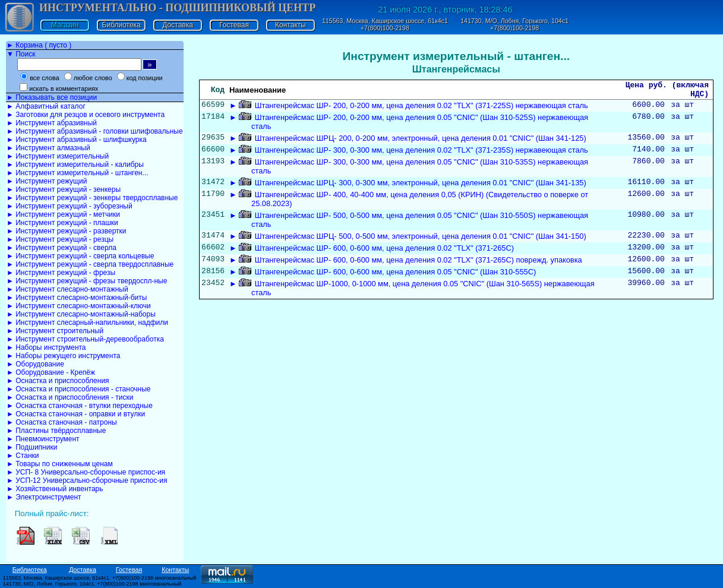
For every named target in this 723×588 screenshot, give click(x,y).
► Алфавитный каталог (46, 106)
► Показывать (52, 97)
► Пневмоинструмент (43, 439)
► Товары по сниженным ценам (60, 464)
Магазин (65, 25)
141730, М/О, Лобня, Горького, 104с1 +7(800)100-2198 (514, 24)
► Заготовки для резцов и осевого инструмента (86, 115)
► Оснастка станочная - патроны (62, 422)
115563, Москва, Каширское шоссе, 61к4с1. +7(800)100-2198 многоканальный (100, 578)
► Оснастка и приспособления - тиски (70, 397)
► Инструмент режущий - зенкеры (64, 189)
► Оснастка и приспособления (58, 381)
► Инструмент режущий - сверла (61, 248)
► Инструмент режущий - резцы (60, 239)
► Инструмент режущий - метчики (63, 214)
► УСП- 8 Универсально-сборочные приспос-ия (86, 472)
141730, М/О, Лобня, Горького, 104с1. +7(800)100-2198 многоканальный (92, 584)
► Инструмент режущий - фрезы (61, 273)
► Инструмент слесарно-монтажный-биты (77, 298)
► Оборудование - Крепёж (51, 372)
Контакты (291, 25)
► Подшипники (32, 447)
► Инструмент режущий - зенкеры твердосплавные (92, 198)
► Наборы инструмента (46, 347)
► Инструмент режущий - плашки (62, 223)
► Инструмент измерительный (58, 156)
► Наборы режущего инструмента (63, 356)
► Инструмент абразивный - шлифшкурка (77, 140)
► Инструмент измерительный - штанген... (77, 173)
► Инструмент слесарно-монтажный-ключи (79, 306)
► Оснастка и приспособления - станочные (79, 389)
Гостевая (234, 25)
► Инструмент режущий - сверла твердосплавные (90, 264)
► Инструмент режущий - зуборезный (70, 206)
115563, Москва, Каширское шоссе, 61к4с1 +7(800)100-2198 (385, 24)
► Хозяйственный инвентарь (55, 489)
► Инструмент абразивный (52, 123)
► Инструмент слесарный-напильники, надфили (87, 323)
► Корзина (39, 45)
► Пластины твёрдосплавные (56, 431)
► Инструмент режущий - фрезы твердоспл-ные (87, 281)
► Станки (23, 456)
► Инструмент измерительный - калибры (75, 165)
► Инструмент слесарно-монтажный (67, 289)
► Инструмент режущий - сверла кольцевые (80, 256)
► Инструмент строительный (55, 331)
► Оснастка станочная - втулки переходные (80, 406)
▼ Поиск (21, 54)
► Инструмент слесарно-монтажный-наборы (81, 314)
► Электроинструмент (44, 497)
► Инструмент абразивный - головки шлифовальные (95, 131)
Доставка (178, 25)
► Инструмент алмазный (48, 148)
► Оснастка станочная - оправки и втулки (76, 414)
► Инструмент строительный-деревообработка (85, 339)
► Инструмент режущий (47, 181)
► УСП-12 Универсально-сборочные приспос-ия (87, 480)
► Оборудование (35, 364)
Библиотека (121, 25)
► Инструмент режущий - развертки (67, 231)
